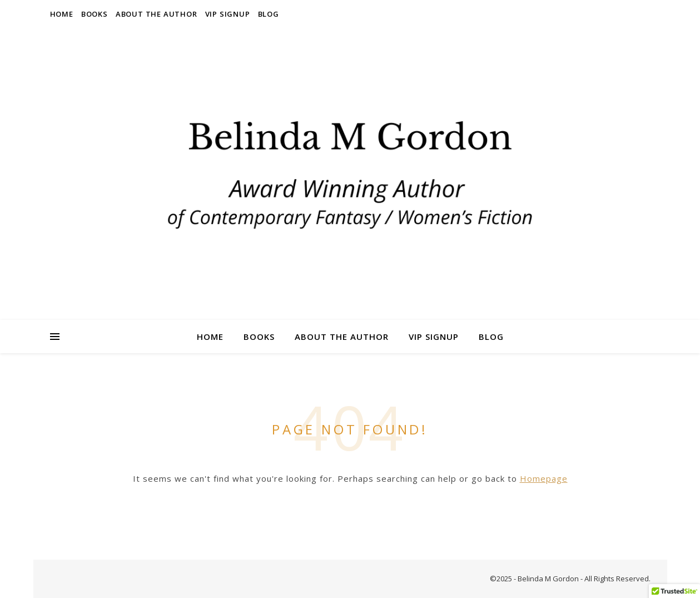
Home (62, 14)
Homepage (544, 478)
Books (95, 14)
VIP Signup (228, 14)
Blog (269, 14)
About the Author (157, 14)
